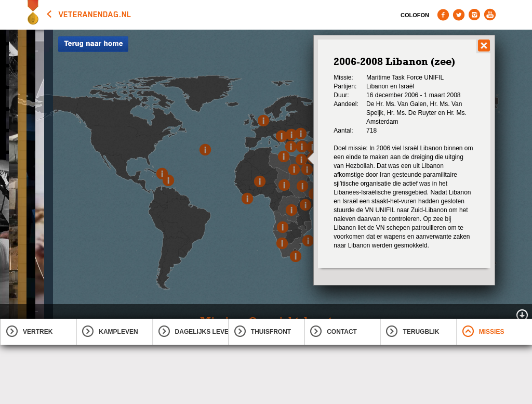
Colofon (415, 15)
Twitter (459, 15)
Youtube (490, 15)
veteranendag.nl (95, 15)
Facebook (443, 15)
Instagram (474, 15)
